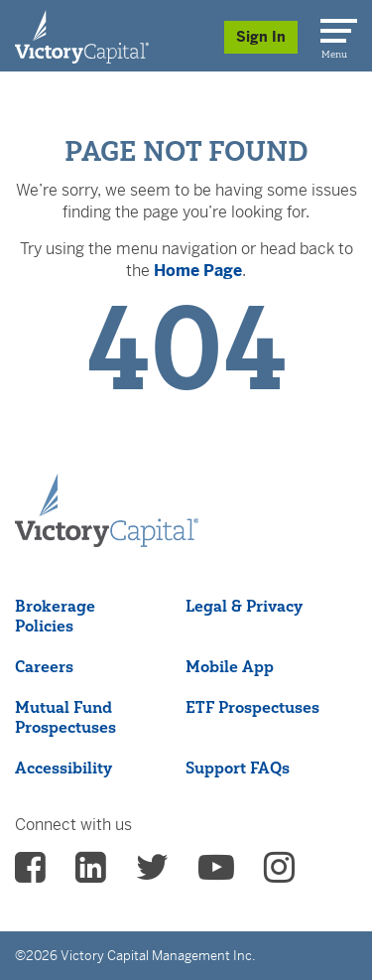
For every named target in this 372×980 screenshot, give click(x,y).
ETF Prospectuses (252, 707)
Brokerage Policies (55, 616)
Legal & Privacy (244, 606)
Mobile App (230, 666)
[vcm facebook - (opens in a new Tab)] (30, 874)
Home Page (198, 271)
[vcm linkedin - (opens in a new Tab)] (91, 874)
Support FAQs (238, 768)
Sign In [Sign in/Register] (261, 37)
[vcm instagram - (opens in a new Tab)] (279, 874)
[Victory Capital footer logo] (107, 541)
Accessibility (63, 768)
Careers (44, 666)
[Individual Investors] (82, 36)
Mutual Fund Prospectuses (65, 717)
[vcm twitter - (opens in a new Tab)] (152, 874)
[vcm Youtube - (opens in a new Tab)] (216, 874)
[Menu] (335, 27)
